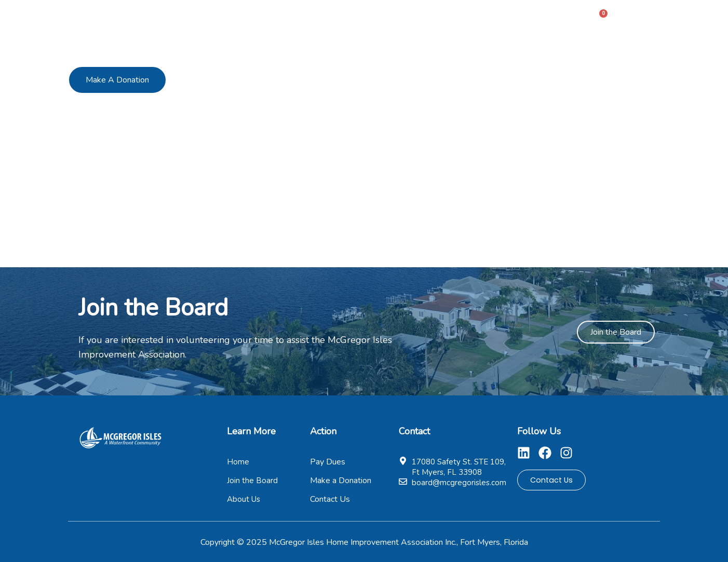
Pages (486, 17)
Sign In (642, 17)
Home (260, 17)
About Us (312, 17)
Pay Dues (428, 17)
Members (370, 17)
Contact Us (547, 17)
